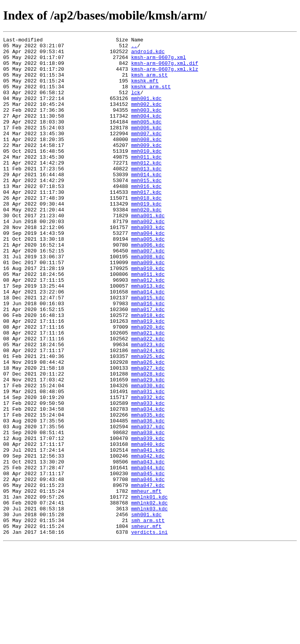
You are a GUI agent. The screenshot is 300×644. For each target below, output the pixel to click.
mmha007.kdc (148, 294)
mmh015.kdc (146, 209)
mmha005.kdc (148, 280)
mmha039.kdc (148, 519)
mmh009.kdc (146, 167)
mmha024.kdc (148, 413)
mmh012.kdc (146, 188)
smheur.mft (146, 624)
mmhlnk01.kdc (150, 589)
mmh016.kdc (146, 216)
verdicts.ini (150, 631)
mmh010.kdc (146, 174)
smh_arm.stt (148, 617)
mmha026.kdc (148, 428)
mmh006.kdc (146, 146)
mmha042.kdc (148, 540)
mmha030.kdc (148, 456)
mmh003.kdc (146, 125)
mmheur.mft (146, 582)
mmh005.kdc (146, 139)
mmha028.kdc (148, 442)
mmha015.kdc (148, 350)
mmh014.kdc (146, 202)
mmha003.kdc (148, 266)
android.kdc (148, 55)
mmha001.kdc (148, 252)
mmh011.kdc (146, 181)
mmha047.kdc (148, 575)
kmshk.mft (145, 90)
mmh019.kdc (146, 238)
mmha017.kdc (148, 364)
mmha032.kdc (148, 470)
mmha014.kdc (148, 343)
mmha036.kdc (148, 498)
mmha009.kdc (148, 308)
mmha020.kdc (148, 385)
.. (134, 48)
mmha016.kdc (148, 357)
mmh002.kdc (146, 118)
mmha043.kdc (148, 547)
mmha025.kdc (148, 420)
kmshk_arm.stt (151, 97)
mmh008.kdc (146, 160)
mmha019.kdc (148, 378)
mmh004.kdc (146, 132)
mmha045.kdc (148, 561)
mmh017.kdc (146, 224)
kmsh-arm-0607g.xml (159, 62)
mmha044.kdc (148, 554)
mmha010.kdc (148, 315)
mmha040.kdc (148, 526)
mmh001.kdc (146, 111)
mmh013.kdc (146, 195)
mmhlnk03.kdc (150, 603)
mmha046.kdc (148, 568)
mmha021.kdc (148, 392)
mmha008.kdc (148, 301)
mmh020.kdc (146, 245)
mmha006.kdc (148, 287)
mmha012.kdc (148, 329)
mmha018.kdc (148, 371)
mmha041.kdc (148, 533)
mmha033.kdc (148, 477)
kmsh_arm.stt (150, 83)
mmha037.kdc (148, 505)
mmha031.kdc (148, 463)
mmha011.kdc (148, 322)
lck (136, 104)
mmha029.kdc (148, 449)
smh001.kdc (146, 610)
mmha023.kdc (148, 406)
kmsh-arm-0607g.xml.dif (165, 69)
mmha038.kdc (148, 512)
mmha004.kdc (148, 273)
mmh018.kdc (146, 231)
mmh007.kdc (146, 153)
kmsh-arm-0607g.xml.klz (165, 76)
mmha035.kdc (148, 491)
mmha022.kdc (148, 399)
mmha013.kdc (148, 336)
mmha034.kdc (148, 484)
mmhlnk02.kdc (150, 596)
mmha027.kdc (148, 435)
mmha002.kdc (148, 259)
